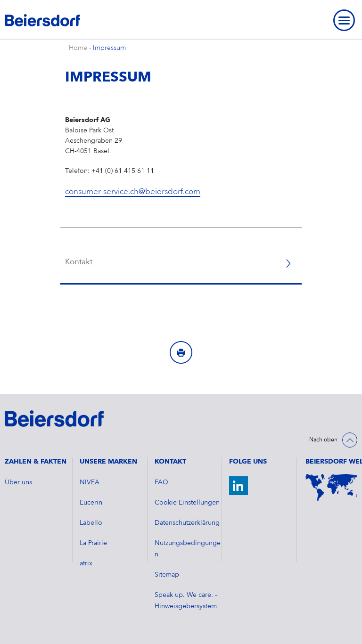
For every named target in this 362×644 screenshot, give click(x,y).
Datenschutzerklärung (187, 523)
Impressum (109, 48)
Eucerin (91, 503)
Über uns (18, 482)
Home (78, 48)
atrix (86, 563)
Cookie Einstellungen (187, 503)
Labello (91, 523)
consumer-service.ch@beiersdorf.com (133, 192)
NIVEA (90, 482)
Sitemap (167, 575)
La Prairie (93, 543)
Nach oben (323, 440)
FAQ (161, 482)
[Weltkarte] (331, 488)
